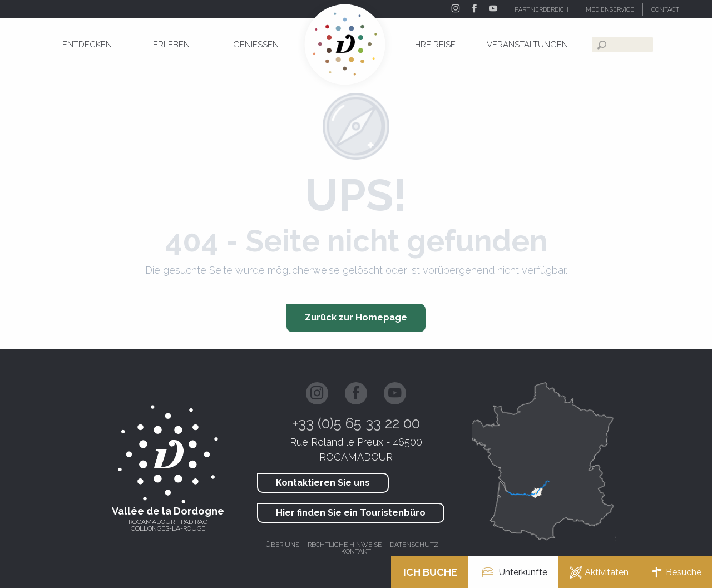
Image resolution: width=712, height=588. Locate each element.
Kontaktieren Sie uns (323, 483)
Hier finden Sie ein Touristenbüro (351, 513)
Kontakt (356, 551)
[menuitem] (87, 45)
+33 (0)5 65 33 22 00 (356, 423)
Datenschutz (414, 545)
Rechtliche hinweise (345, 545)
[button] (700, 9)
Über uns (282, 545)
